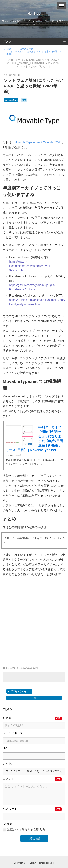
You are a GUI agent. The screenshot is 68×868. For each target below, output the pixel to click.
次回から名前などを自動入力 (24, 830)
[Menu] (62, 5)
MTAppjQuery (35, 60)
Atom (12, 60)
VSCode (53, 63)
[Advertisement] (34, 621)
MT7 (24, 100)
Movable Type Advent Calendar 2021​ (38, 142)
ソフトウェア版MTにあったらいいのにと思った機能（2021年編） (35, 53)
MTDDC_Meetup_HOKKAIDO (26, 63)
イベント (22, 66)
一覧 (34, 698)
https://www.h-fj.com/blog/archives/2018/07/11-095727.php (30, 266)
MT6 (21, 60)
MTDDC (52, 60)
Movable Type (26, 49)
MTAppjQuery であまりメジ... (20, 691)
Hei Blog (34, 14)
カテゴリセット (41, 66)
